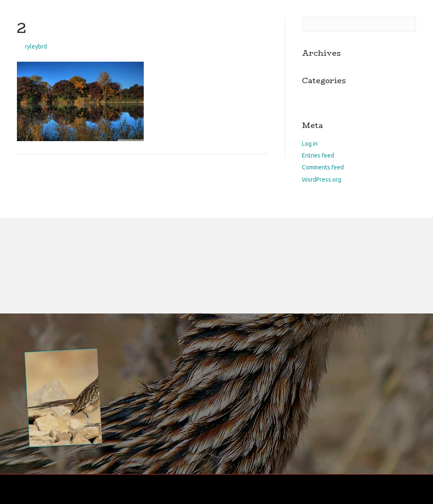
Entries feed (318, 155)
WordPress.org (322, 180)
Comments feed (323, 167)
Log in (310, 144)
